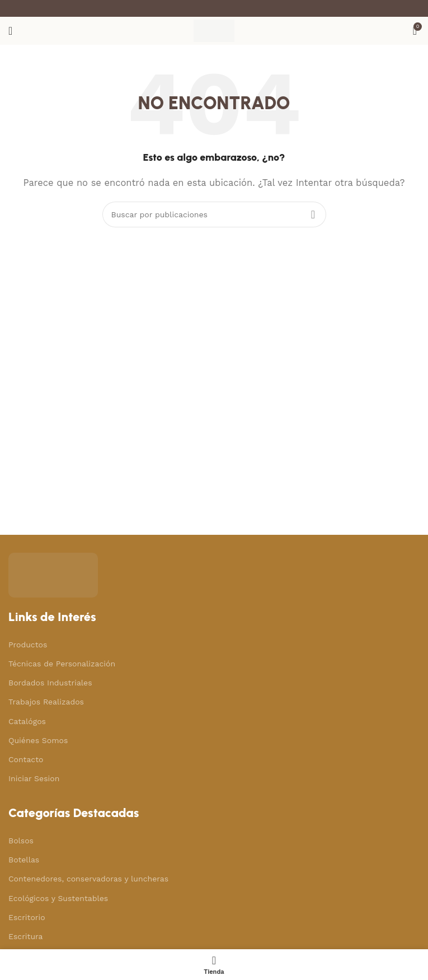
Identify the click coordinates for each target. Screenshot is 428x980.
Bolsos (21, 841)
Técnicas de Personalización (62, 664)
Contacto (26, 759)
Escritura (26, 936)
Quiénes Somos (38, 740)
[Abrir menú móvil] (10, 31)
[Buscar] (214, 214)
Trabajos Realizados (46, 702)
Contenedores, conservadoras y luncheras (88, 879)
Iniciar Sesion (34, 778)
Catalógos (27, 721)
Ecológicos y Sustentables (58, 898)
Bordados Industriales (50, 683)
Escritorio (27, 917)
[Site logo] (214, 30)
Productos (28, 645)
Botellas (24, 860)
